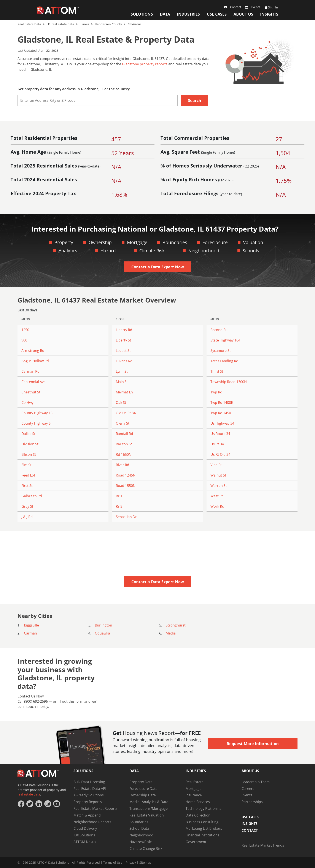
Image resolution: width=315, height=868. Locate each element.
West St (217, 496)
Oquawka (102, 633)
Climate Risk (152, 251)
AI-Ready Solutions (89, 795)
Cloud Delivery (85, 828)
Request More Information (253, 744)
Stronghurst (176, 625)
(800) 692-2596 (36, 701)
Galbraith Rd (32, 496)
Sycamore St (221, 351)
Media (171, 633)
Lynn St (122, 371)
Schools (251, 251)
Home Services (198, 802)
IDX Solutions (84, 835)
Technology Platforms (203, 808)
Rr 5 (119, 506)
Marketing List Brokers (204, 828)
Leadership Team (256, 782)
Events (253, 7)
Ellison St (29, 454)
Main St (122, 382)
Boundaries (175, 242)
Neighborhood (204, 251)
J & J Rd (27, 517)
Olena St (123, 423)
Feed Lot (28, 475)
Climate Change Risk (146, 849)
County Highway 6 (36, 423)
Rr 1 (119, 496)
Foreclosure (215, 242)
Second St (219, 330)
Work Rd (217, 506)
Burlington (103, 625)
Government (196, 842)
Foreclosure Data (143, 789)
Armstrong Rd (33, 351)
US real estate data (61, 24)
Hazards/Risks (141, 842)
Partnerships (252, 802)
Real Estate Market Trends (263, 845)
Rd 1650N (124, 454)
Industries (188, 14)
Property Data (141, 782)
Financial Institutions (202, 835)
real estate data (29, 794)
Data (165, 14)
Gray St (27, 506)
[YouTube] (57, 804)
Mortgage (137, 242)
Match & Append (87, 815)
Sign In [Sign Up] (271, 7)
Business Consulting (202, 822)
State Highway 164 (225, 340)
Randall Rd (124, 434)
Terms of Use (113, 862)
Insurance (194, 795)
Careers (248, 789)
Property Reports (88, 802)
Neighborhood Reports (92, 822)
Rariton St (124, 444)
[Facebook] (21, 804)
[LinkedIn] (39, 804)
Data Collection (198, 815)
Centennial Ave (33, 382)
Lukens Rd (124, 361)
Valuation (253, 242)
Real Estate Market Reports (95, 808)
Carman (30, 633)
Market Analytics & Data (149, 802)
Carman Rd (30, 371)
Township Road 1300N (229, 382)
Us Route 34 (220, 434)
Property (64, 242)
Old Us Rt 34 (126, 413)
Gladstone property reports (145, 64)
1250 (25, 330)
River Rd (122, 465)
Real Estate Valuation (147, 815)
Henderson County (109, 24)
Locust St (123, 351)
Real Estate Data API (90, 789)
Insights (269, 14)
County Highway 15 (37, 413)
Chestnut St (31, 392)
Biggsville (31, 625)
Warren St (219, 486)
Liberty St (123, 340)
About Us (243, 14)
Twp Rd (216, 392)
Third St (217, 371)
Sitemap (145, 862)
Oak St (121, 403)
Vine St (216, 465)
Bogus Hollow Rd (35, 361)
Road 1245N (126, 475)
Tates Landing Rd (224, 361)
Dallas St (28, 434)
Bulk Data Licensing (89, 782)
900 (24, 340)
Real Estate (195, 782)
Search (195, 100)
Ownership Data (143, 795)
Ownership (100, 242)
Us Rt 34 (217, 444)
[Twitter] (30, 804)
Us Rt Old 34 (220, 454)
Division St (30, 444)
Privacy (131, 862)
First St (27, 486)
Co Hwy (27, 403)
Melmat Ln (124, 392)
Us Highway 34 (222, 423)
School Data (139, 828)
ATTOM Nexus (85, 842)
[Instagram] (48, 804)
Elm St (26, 465)
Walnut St (218, 475)
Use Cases (217, 14)
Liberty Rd (124, 330)
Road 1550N (126, 486)
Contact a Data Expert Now (158, 267)
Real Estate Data (30, 24)
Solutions (142, 14)
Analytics (68, 251)
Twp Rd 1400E (222, 403)
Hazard (108, 251)
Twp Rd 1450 (221, 413)
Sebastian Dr (126, 517)
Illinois (85, 24)
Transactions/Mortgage (149, 808)
